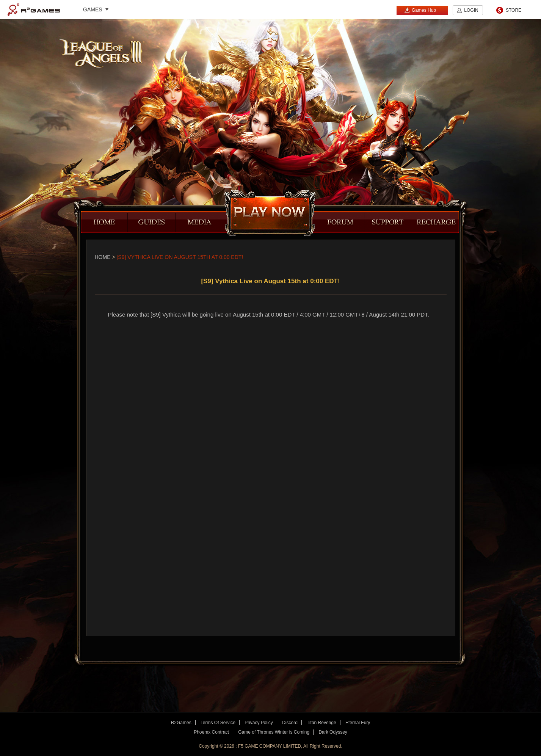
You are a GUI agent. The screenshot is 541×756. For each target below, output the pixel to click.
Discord (290, 723)
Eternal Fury (358, 723)
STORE (514, 10)
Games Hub (420, 10)
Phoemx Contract (211, 732)
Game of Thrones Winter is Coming (274, 732)
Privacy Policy (259, 723)
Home (103, 257)
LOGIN (471, 10)
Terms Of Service (218, 723)
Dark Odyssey (333, 732)
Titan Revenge (321, 723)
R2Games (34, 9)
